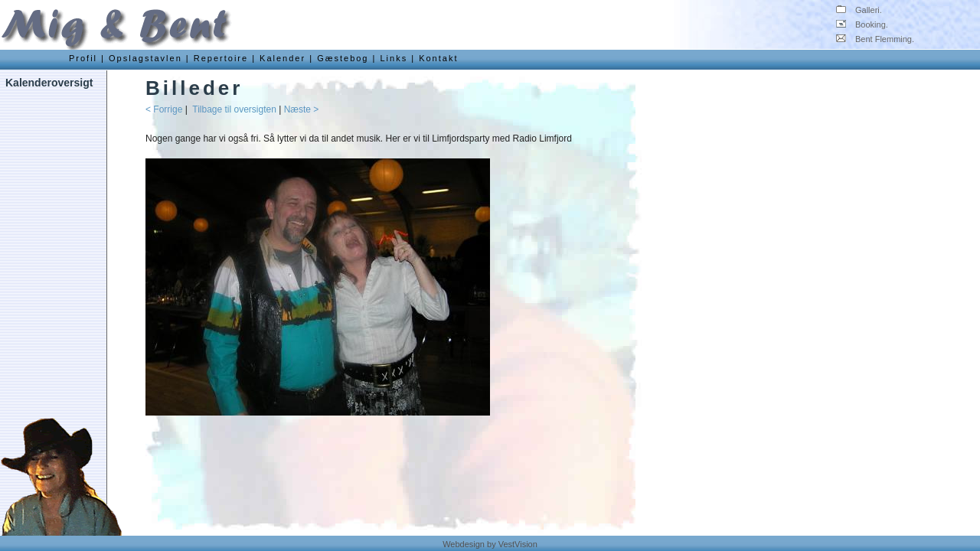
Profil (83, 58)
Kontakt (438, 58)
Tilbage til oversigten (234, 109)
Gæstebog (343, 58)
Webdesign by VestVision (490, 544)
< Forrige (164, 109)
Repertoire (221, 58)
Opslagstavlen (145, 58)
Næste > (302, 109)
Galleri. (859, 10)
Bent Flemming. (875, 39)
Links (394, 58)
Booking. (862, 24)
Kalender (283, 58)
